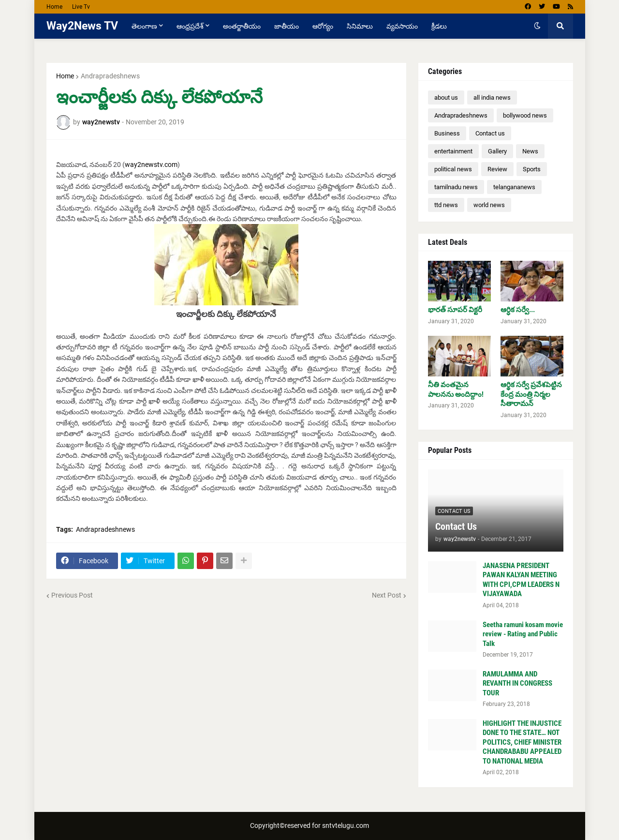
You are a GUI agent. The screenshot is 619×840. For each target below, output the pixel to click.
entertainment (453, 151)
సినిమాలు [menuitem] (360, 26)
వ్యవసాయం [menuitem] (402, 26)
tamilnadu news (456, 187)
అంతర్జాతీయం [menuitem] (242, 26)
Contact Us (456, 526)
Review (497, 169)
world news (489, 205)
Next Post (387, 595)
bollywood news (525, 115)
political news (453, 169)
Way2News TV (82, 26)
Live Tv (81, 7)
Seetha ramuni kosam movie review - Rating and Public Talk (523, 634)
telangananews (514, 187)
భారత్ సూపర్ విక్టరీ (455, 310)
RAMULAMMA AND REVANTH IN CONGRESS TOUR (517, 683)
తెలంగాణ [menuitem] (144, 26)
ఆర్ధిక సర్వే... (518, 310)
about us (446, 97)
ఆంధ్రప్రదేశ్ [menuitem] (190, 26)
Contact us (490, 133)
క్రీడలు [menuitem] (439, 26)
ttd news (446, 205)
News (530, 151)
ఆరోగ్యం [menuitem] (323, 26)
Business (447, 133)
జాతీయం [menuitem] (287, 26)
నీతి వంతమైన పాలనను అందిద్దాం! (456, 390)
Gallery (497, 151)
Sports (532, 169)
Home (54, 7)
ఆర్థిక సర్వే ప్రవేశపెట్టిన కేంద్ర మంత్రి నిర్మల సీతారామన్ (531, 394)
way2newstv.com (151, 165)
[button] (537, 26)
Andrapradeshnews (110, 76)
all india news (492, 97)
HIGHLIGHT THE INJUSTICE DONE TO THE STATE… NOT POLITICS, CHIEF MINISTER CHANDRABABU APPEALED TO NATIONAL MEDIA (522, 742)
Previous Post (72, 595)
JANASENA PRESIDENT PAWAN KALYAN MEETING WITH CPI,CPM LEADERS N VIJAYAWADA (521, 580)
